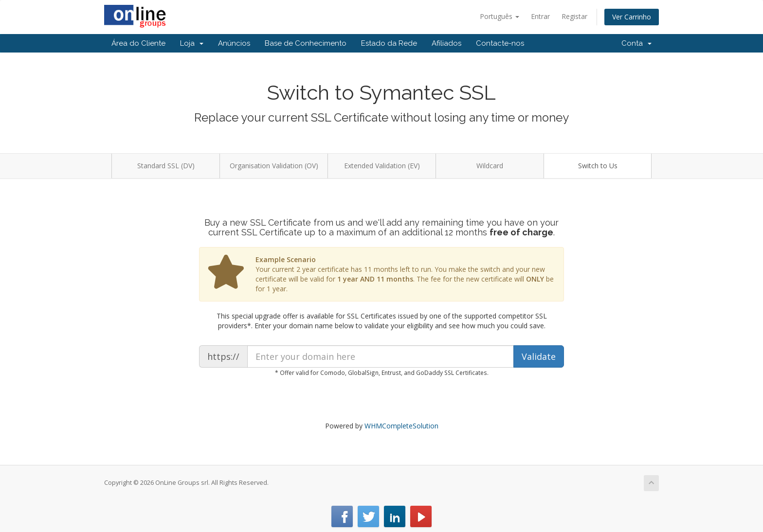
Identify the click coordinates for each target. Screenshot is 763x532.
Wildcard (490, 166)
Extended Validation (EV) (382, 166)
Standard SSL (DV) (166, 166)
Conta (636, 43)
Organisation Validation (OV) (274, 166)
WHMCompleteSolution (401, 426)
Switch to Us (598, 166)
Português (500, 16)
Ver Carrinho (632, 17)
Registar (574, 16)
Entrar (540, 16)
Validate (539, 356)
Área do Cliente (138, 43)
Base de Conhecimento (306, 43)
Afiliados (446, 43)
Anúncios (234, 43)
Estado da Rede (389, 43)
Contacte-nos (500, 43)
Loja (192, 43)
